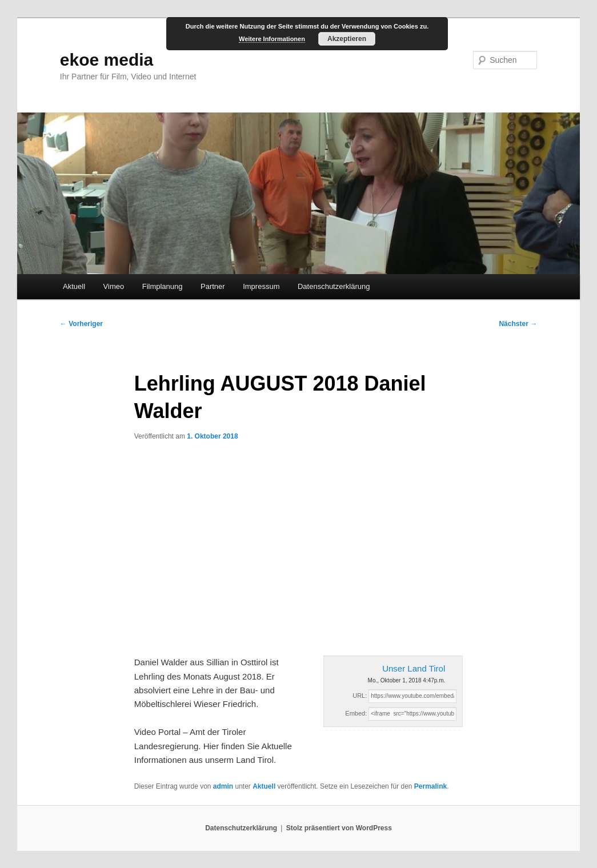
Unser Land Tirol (414, 668)
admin (223, 786)
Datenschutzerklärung (334, 286)
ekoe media (107, 60)
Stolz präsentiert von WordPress (339, 828)
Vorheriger (81, 324)
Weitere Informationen (272, 39)
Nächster (518, 324)
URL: (360, 696)
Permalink (430, 786)
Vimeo (114, 286)
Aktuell (74, 286)
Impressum (261, 286)
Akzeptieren (347, 39)
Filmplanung (163, 286)
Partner (213, 286)
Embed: (356, 713)
